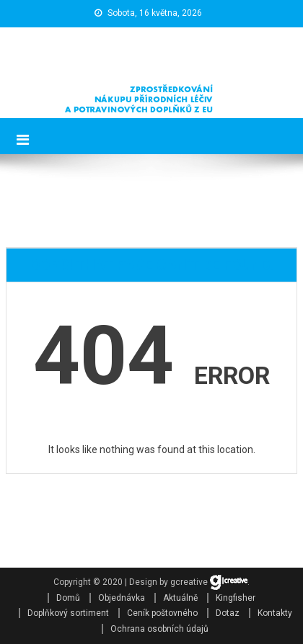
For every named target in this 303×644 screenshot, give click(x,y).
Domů (68, 598)
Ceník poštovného (162, 613)
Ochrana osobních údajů (159, 629)
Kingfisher (236, 598)
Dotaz (228, 613)
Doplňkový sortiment (68, 613)
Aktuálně (180, 598)
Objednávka (122, 598)
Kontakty (275, 613)
